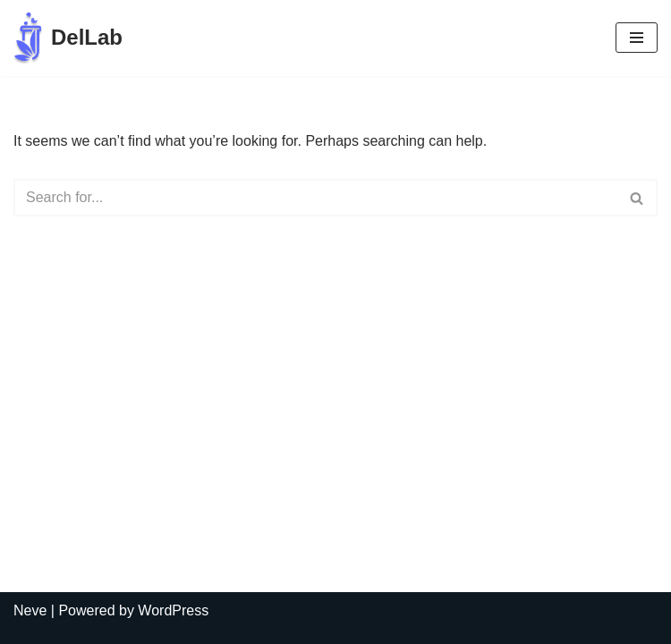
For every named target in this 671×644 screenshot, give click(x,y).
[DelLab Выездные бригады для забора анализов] (68, 38)
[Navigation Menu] (637, 38)
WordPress (173, 610)
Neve (30, 610)
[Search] (315, 198)
